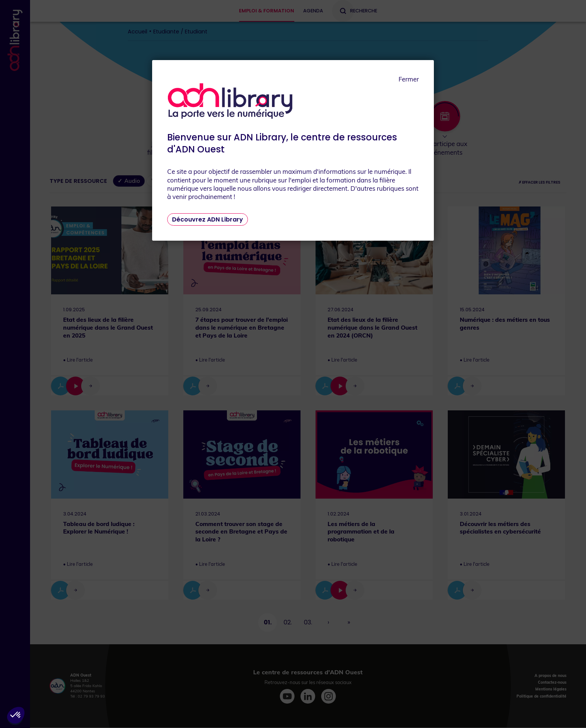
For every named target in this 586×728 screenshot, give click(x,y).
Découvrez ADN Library (208, 219)
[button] (16, 715)
